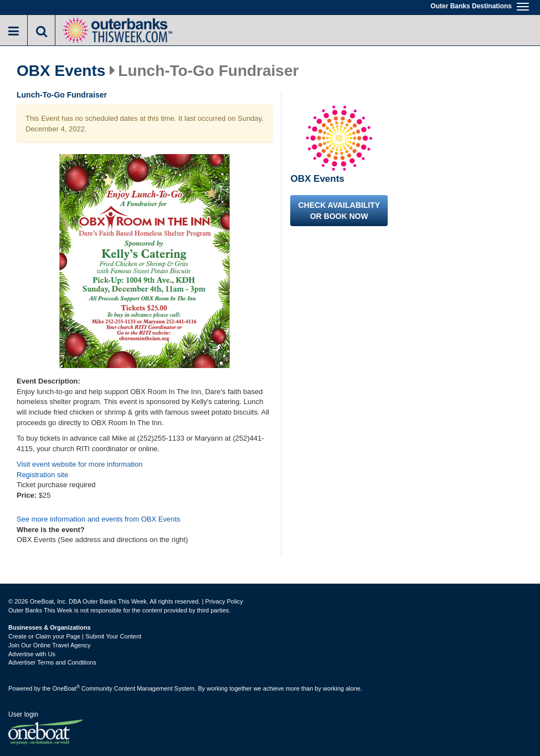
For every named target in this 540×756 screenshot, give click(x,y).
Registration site (42, 475)
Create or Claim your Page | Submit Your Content (75, 636)
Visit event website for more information (79, 464)
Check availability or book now (339, 211)
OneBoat (66, 688)
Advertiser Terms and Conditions (52, 662)
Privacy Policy (224, 601)
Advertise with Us (32, 654)
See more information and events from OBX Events (99, 519)
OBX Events (61, 71)
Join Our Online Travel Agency (50, 645)
